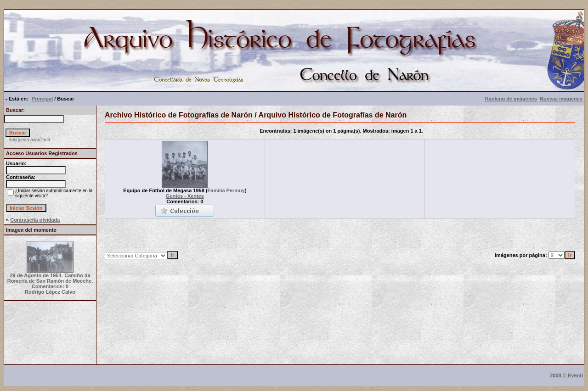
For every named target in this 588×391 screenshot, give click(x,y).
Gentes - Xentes (185, 196)
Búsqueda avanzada (29, 140)
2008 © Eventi (566, 375)
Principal (42, 99)
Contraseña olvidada (35, 220)
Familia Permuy (226, 190)
